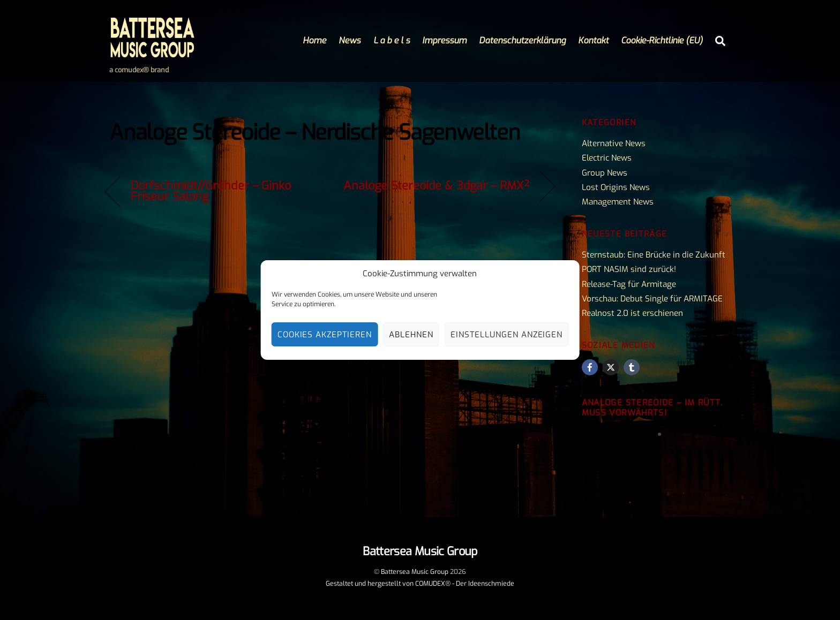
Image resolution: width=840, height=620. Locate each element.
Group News (605, 173)
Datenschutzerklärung (522, 40)
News (350, 40)
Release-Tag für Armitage (629, 284)
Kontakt (593, 40)
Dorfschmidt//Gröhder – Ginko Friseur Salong (211, 191)
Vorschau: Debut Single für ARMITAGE (652, 299)
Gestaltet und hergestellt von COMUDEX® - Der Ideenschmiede (420, 584)
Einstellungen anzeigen (507, 335)
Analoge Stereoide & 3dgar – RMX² (436, 186)
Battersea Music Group (415, 572)
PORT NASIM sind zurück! (629, 269)
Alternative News (614, 143)
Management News (618, 202)
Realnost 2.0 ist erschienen (632, 313)
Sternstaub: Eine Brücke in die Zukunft (654, 255)
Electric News (607, 158)
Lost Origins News (616, 187)
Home (314, 40)
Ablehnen (411, 335)
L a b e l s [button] (392, 40)
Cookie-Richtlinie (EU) (662, 40)
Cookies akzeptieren (325, 335)
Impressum (444, 40)
